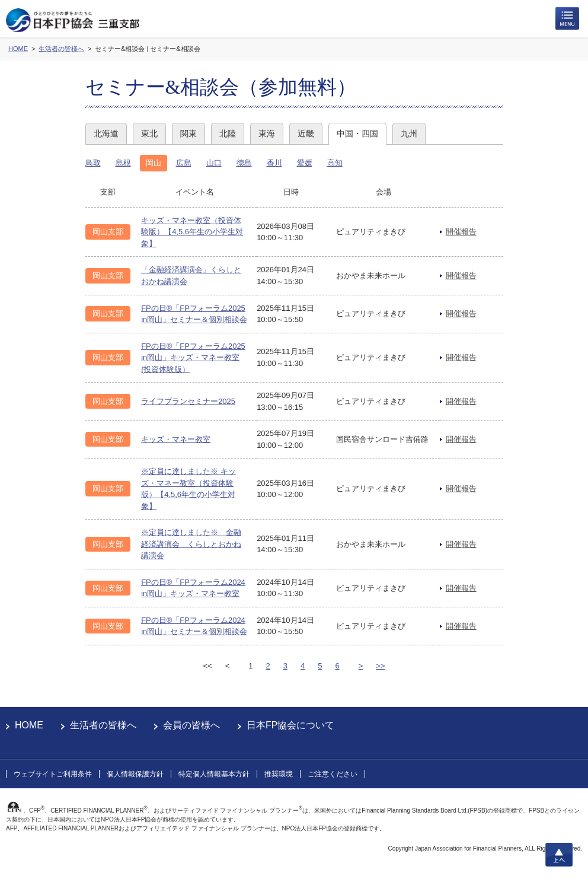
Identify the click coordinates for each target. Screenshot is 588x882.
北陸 (228, 133)
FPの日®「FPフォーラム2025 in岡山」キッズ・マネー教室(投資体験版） (193, 358)
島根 (123, 163)
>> (380, 666)
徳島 (244, 163)
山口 (214, 163)
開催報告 (461, 232)
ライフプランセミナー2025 (188, 401)
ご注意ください (333, 774)
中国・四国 (357, 133)
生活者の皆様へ (103, 725)
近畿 (306, 133)
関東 (188, 133)
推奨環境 (279, 774)
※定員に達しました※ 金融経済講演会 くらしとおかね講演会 (191, 544)
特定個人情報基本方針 (214, 774)
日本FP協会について (290, 725)
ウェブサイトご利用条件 (53, 774)
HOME (29, 725)
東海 (267, 133)
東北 (149, 133)
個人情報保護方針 (135, 774)
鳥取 (93, 163)
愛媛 (305, 163)
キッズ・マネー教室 (176, 439)
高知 (335, 163)
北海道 (106, 133)
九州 (409, 133)
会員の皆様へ (191, 725)
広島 (184, 163)
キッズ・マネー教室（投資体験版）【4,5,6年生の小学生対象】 (192, 232)
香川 (274, 163)
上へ (559, 855)
